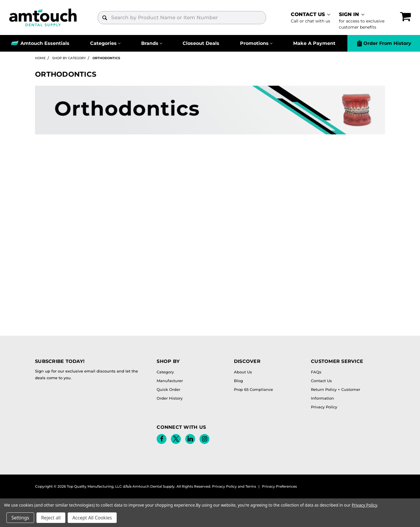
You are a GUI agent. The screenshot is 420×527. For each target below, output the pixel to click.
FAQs (316, 372)
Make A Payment (314, 43)
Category (165, 372)
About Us (243, 372)
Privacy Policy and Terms (234, 486)
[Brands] (152, 43)
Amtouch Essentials (45, 43)
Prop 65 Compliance (253, 389)
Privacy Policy (324, 407)
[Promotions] (256, 43)
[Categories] (105, 43)
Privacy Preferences (279, 486)
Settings (20, 518)
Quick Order (168, 389)
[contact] (310, 17)
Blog (238, 381)
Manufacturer (170, 381)
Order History (170, 398)
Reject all (51, 518)
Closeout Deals (201, 43)
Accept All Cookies (92, 518)
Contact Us (321, 381)
